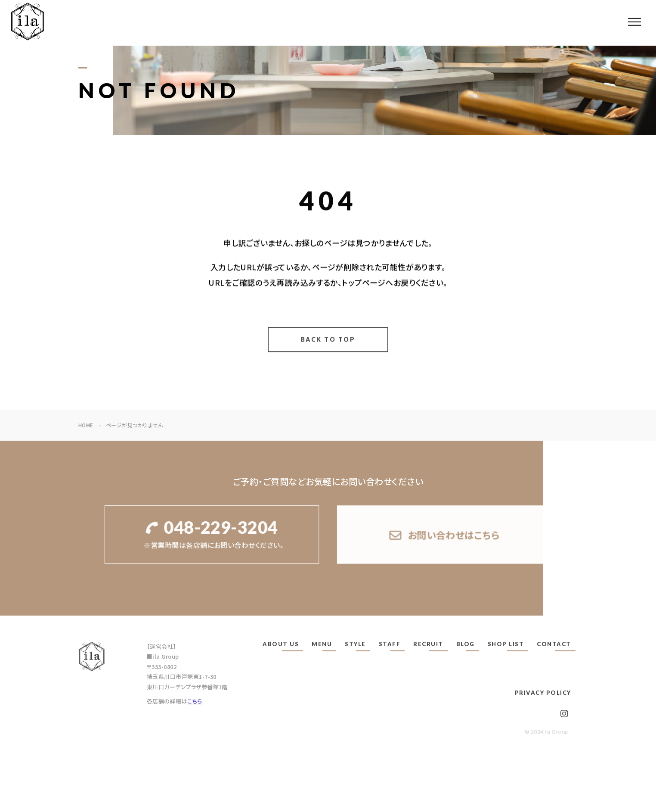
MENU (322, 644)
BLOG (466, 644)
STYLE (355, 644)
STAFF (390, 644)
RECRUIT (428, 644)
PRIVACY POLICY (543, 693)
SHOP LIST (506, 644)
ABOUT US (281, 644)
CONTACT (554, 644)
